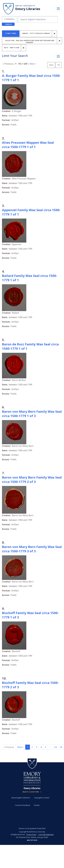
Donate (37, 805)
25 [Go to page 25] (61, 747)
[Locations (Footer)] (32, 792)
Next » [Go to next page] (20, 747)
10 (59, 65)
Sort (51, 65)
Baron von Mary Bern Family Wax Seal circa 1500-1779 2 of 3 (32, 479)
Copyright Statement (46, 835)
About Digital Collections (21, 798)
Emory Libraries (28, 9)
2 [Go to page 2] (32, 747)
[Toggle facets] (58, 56)
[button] (10, 19)
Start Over (11, 33)
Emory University (25, 6)
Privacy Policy (31, 835)
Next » (33, 64)
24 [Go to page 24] (55, 747)
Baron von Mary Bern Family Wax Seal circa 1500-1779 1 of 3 (32, 414)
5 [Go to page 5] (46, 747)
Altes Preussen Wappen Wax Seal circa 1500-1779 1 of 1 (28, 145)
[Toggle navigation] (58, 9)
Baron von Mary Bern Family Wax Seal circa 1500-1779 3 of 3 (32, 549)
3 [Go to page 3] (37, 747)
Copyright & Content (42, 798)
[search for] (38, 19)
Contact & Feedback (22, 805)
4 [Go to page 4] (41, 747)
